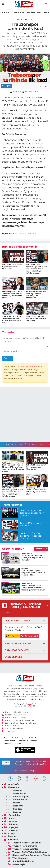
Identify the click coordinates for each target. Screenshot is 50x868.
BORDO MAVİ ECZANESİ (18, 620)
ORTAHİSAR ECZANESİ (17, 650)
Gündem (6, 743)
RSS (6, 763)
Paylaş (6, 86)
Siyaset (17, 743)
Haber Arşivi (9, 731)
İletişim (10, 837)
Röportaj (11, 824)
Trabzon (6, 12)
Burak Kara (17, 92)
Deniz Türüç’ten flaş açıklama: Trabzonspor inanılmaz (36, 318)
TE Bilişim (32, 771)
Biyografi (11, 827)
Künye (10, 834)
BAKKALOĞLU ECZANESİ (18, 643)
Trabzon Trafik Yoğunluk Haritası (18, 720)
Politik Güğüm (34, 12)
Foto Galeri (12, 815)
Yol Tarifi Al (12, 636)
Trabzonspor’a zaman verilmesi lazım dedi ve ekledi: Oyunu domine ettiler (12, 295)
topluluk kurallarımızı (28, 366)
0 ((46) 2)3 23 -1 (29, 636)
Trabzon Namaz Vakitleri (14, 718)
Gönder (8, 358)
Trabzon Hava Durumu (14, 715)
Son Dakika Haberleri (13, 728)
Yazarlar (21, 741)
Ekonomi (32, 741)
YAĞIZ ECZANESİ (14, 657)
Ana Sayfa (12, 784)
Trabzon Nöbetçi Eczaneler (15, 712)
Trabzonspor (18, 12)
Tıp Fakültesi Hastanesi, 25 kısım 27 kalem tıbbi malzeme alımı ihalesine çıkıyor (13, 468)
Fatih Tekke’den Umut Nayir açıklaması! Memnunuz (12, 267)
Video (10, 818)
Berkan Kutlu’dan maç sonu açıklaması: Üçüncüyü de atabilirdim (36, 295)
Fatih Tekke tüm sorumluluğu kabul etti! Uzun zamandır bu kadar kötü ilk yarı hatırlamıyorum (37, 269)
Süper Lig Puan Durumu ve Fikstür (19, 723)
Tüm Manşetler (10, 726)
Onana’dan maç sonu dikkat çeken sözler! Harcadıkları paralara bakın (12, 319)
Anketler (11, 830)
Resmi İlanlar (8, 741)
